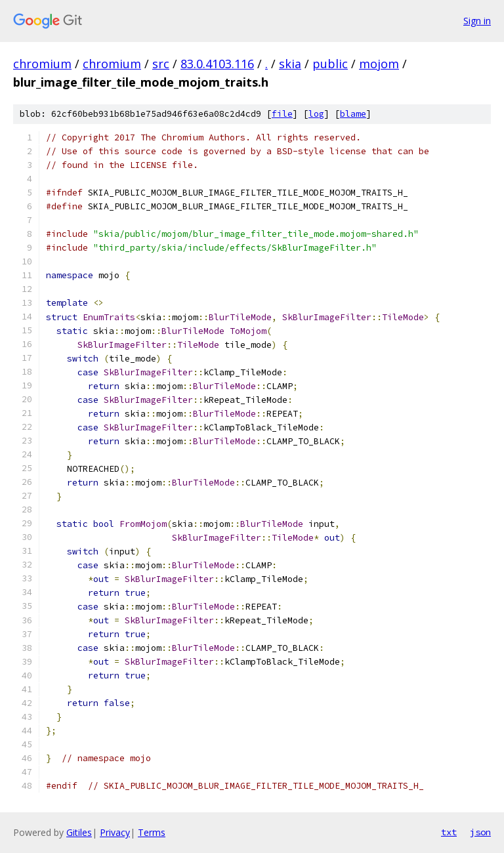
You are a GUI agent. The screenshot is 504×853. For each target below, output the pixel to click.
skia (290, 64)
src (161, 64)
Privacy (115, 832)
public (330, 64)
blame (353, 114)
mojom (379, 64)
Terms (152, 832)
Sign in (477, 21)
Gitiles (79, 832)
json (480, 832)
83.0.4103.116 (217, 64)
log (316, 114)
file (282, 114)
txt (449, 832)
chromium (42, 64)
